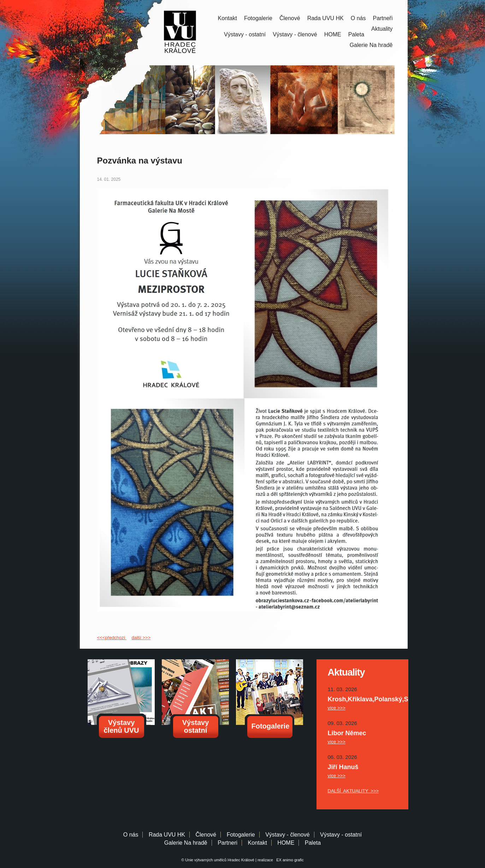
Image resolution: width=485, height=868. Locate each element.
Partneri (227, 843)
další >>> (141, 638)
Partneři (383, 18)
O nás (358, 18)
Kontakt (227, 18)
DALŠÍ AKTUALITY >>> (353, 791)
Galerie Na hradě (186, 843)
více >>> (337, 708)
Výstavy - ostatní (245, 34)
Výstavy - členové (295, 34)
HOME (333, 34)
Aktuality (382, 29)
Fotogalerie (258, 18)
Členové (290, 18)
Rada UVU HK (326, 18)
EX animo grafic (289, 860)
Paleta (356, 34)
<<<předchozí (112, 638)
